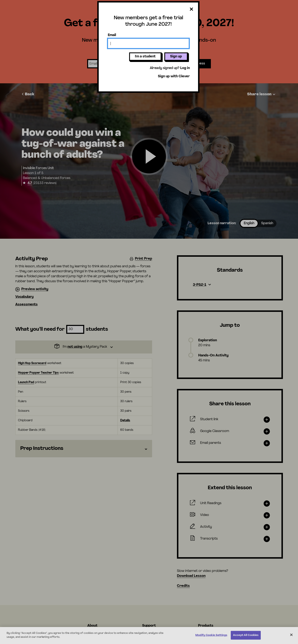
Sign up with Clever (174, 76)
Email (112, 35)
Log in (185, 68)
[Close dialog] (191, 9)
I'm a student (145, 57)
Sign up (176, 57)
